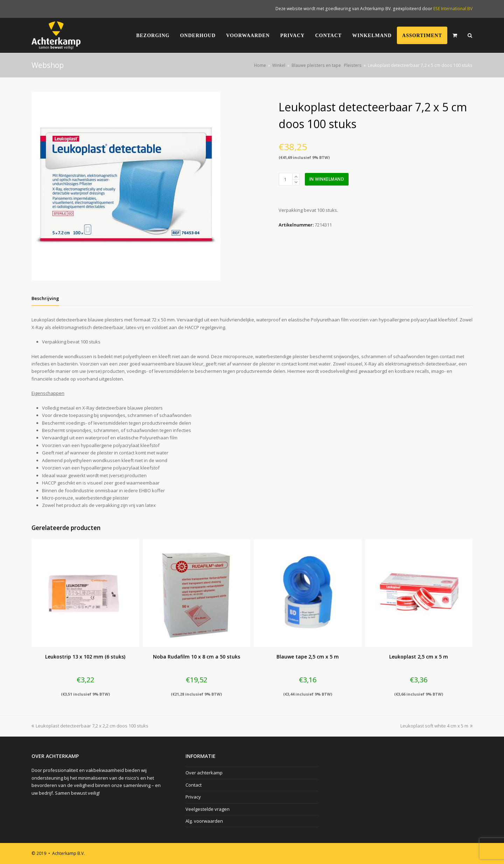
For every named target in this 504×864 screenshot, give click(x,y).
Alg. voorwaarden (204, 821)
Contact (194, 785)
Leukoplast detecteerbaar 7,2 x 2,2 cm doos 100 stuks (90, 726)
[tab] (45, 298)
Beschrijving (45, 298)
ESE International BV (453, 9)
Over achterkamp (204, 773)
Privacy (193, 797)
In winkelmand (327, 179)
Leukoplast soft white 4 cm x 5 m (436, 726)
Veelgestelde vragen (208, 809)
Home (260, 65)
